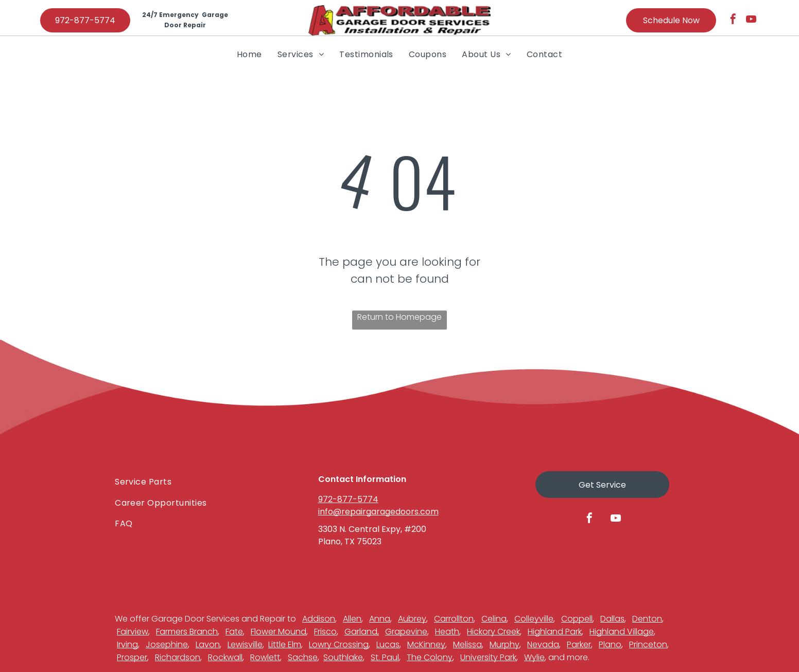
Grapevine (406, 632)
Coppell (577, 619)
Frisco (325, 632)
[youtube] (751, 20)
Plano (610, 644)
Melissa (467, 644)
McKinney (426, 644)
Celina (494, 619)
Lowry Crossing (339, 644)
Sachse (303, 657)
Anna (380, 619)
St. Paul (385, 657)
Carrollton (454, 619)
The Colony (430, 657)
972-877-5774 (348, 499)
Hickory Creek (493, 632)
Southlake (343, 657)
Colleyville (534, 619)
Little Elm (285, 644)
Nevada (543, 644)
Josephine (167, 644)
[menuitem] (249, 54)
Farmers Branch (187, 632)
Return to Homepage (399, 317)
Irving (127, 644)
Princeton (648, 644)
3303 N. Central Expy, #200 (372, 529)
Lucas (388, 644)
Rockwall (225, 657)
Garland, (362, 632)
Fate (234, 632)
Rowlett (265, 657)
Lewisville (245, 644)
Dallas (612, 619)
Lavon (208, 644)
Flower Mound (279, 632)
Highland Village (622, 632)
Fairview (133, 632)
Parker (579, 644)
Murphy (505, 644)
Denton (647, 619)
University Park (488, 657)
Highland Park (555, 632)
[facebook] (733, 20)
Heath (447, 632)
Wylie (534, 657)
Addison (319, 619)
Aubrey (412, 619)
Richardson (178, 657)
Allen (352, 619)
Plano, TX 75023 (350, 541)
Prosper (132, 657)
